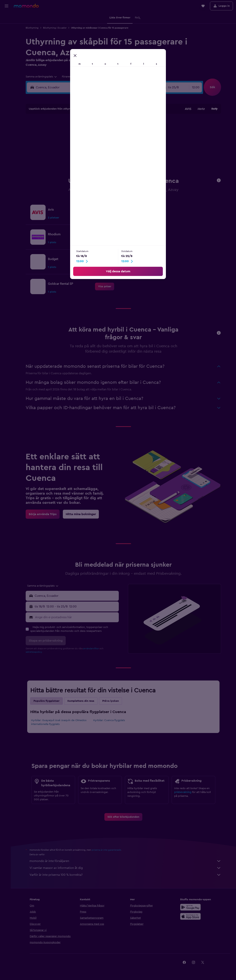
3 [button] (57, 132)
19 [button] (75, 151)
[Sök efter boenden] (7, 26)
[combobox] (43, 77)
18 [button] (66, 151)
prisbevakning (184, 792)
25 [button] (66, 160)
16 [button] (112, 142)
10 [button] (57, 142)
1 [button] (102, 123)
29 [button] (102, 160)
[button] (7, 6)
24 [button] (57, 160)
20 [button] (84, 151)
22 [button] (102, 151)
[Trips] (7, 53)
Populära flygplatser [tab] (48, 701)
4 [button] (66, 132)
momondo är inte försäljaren (127, 861)
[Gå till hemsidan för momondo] (26, 6)
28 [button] (93, 160)
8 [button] (103, 132)
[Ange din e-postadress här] (77, 617)
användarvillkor (92, 648)
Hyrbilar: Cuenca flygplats (110, 720)
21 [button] (93, 151)
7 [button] (93, 132)
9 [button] (112, 132)
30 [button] (112, 160)
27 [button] (84, 160)
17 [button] (57, 151)
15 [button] (103, 142)
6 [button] (84, 132)
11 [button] (66, 142)
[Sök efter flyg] (7, 18)
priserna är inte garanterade (108, 850)
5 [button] (75, 132)
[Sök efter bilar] (7, 34)
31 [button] (57, 169)
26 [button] (75, 160)
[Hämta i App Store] (191, 916)
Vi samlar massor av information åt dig (127, 868)
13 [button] (84, 142)
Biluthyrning (33, 28)
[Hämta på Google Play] (191, 907)
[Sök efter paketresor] (7, 42)
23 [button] (112, 151)
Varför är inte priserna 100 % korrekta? (127, 875)
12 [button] (75, 142)
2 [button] (112, 123)
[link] (106, 212)
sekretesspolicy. (35, 652)
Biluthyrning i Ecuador (56, 28)
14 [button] (93, 142)
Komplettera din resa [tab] (82, 701)
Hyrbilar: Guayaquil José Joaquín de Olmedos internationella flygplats (60, 722)
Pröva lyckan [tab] (112, 701)
